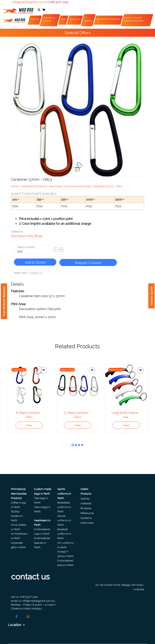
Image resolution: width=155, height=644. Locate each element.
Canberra (86, 518)
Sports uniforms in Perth (64, 494)
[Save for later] (44, 370)
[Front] (18, 10)
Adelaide (86, 503)
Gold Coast (87, 523)
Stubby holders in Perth (17, 516)
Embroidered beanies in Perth (42, 543)
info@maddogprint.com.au (30, 2)
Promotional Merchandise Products (19, 494)
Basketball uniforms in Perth (64, 507)
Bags (64, 19)
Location (16, 625)
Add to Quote (35, 262)
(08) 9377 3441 (59, 2)
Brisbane (86, 508)
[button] (39, 10)
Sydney (85, 499)
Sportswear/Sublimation (109, 19)
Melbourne (87, 513)
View (29, 425)
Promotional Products (49, 19)
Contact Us (36, 273)
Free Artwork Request (4, 301)
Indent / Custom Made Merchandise (134, 19)
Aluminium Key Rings (27, 236)
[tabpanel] (29, 399)
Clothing (35, 19)
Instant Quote (151, 296)
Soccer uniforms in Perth (64, 520)
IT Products (88, 19)
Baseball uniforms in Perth (64, 534)
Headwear (75, 19)
